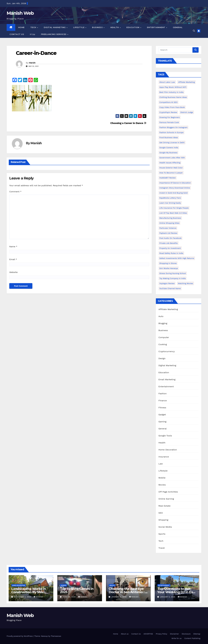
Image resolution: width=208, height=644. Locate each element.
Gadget (162, 415)
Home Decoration (168, 450)
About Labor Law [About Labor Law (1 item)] (167, 82)
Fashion (163, 394)
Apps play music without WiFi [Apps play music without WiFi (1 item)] (173, 87)
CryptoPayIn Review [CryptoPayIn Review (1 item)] (168, 112)
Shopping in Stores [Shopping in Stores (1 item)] (168, 263)
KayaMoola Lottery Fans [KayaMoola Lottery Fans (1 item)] (170, 198)
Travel (162, 548)
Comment (15, 192)
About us (125, 634)
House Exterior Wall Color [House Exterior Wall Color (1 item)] (171, 168)
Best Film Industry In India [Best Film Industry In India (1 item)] (171, 92)
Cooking (163, 344)
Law (161, 464)
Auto (161, 316)
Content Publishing (192, 638)
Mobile (162, 478)
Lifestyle (79, 27)
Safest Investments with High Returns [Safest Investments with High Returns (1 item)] (177, 258)
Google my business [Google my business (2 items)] (168, 153)
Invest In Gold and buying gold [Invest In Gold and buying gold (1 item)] (174, 193)
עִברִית (32, 34)
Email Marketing (167, 379)
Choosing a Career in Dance (128, 123)
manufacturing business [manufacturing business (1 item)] (170, 218)
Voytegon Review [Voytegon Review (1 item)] (167, 283)
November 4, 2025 (23, 597)
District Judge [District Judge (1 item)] (187, 112)
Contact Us (17, 34)
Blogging (163, 323)
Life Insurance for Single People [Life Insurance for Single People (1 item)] (174, 208)
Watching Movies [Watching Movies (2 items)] (185, 283)
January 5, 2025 (119, 597)
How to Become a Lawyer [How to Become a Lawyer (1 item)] (171, 173)
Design (162, 358)
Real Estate (165, 506)
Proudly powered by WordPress (20, 636)
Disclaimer (174, 634)
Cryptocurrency (167, 351)
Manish (32, 63)
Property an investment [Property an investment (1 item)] (170, 248)
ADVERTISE (148, 634)
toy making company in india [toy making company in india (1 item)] (173, 278)
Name (13, 247)
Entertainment (156, 27)
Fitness (162, 408)
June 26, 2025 (70, 597)
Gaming (162, 422)
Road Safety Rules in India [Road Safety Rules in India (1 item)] (171, 253)
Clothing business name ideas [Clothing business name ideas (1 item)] (173, 97)
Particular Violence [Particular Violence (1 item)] (168, 228)
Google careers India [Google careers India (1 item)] (169, 148)
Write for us (176, 638)
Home (21, 27)
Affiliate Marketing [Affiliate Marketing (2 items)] (186, 82)
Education (133, 27)
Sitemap (197, 634)
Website (13, 272)
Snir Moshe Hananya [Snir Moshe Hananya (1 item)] (169, 268)
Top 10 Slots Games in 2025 (77, 590)
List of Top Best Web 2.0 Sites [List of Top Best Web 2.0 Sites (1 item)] (173, 213)
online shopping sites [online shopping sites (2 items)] (169, 223)
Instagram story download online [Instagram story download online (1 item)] (175, 188)
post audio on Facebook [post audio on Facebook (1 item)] (171, 238)
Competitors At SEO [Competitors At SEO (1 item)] (168, 102)
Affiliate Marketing (168, 309)
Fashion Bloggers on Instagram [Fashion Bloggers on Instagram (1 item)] (174, 127)
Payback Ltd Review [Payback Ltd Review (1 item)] (168, 233)
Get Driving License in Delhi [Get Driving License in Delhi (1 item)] (172, 142)
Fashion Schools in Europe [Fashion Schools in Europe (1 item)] (172, 132)
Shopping (163, 520)
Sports (162, 534)
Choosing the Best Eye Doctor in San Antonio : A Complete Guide (128, 592)
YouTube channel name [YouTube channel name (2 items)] (170, 288)
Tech (34, 27)
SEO (161, 513)
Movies (162, 485)
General (178, 27)
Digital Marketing (55, 27)
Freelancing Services (54, 34)
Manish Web (20, 13)
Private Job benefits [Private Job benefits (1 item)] (169, 243)
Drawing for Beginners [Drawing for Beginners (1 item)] (170, 117)
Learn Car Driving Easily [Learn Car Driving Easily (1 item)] (170, 203)
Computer (164, 337)
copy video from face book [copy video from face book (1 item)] (172, 107)
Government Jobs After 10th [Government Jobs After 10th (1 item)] (172, 158)
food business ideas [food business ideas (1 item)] (169, 137)
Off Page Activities (168, 492)
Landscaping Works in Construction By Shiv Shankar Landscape (29, 592)
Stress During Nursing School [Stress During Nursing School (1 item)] (173, 273)
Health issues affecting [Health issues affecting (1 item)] (170, 163)
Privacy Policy (162, 634)
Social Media (165, 527)
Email (13, 259)
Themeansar (56, 636)
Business (98, 27)
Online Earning (166, 499)
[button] (194, 31)
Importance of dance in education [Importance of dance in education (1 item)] (175, 183)
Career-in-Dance (36, 53)
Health (115, 27)
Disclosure (186, 634)
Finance (163, 401)
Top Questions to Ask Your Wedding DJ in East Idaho (176, 592)
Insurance (164, 457)
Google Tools (165, 436)
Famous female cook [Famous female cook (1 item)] (169, 122)
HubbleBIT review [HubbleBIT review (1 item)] (168, 178)
